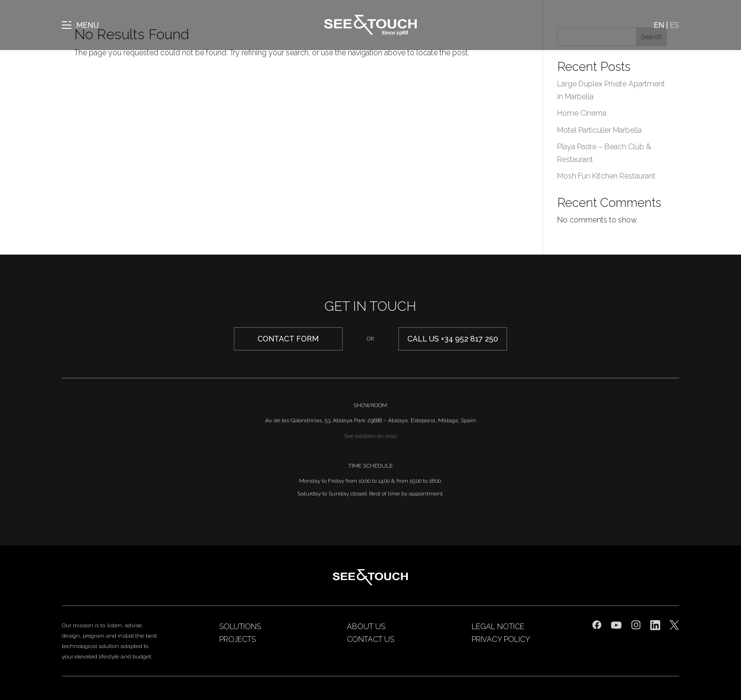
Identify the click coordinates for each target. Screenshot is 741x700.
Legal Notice (498, 627)
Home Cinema (582, 113)
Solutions (240, 627)
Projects (237, 639)
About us (366, 627)
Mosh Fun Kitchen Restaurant (606, 176)
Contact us (370, 639)
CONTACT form (288, 339)
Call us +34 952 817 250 (453, 339)
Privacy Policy (501, 639)
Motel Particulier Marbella (599, 130)
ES (674, 25)
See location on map (370, 436)
